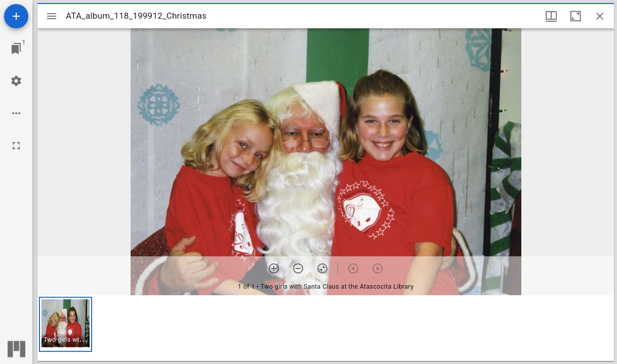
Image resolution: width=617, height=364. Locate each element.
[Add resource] (16, 16)
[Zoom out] (298, 268)
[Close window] (600, 16)
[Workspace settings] (16, 81)
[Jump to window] (16, 49)
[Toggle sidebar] (52, 16)
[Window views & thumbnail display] (551, 16)
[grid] (326, 328)
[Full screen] (16, 146)
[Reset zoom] (322, 268)
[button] (66, 324)
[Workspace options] (16, 113)
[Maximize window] (575, 16)
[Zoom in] (274, 268)
